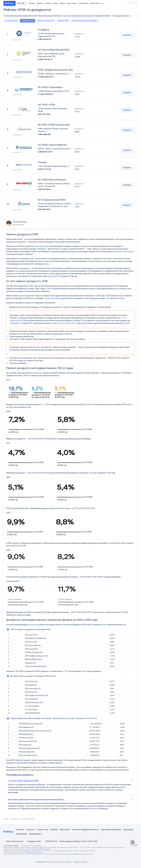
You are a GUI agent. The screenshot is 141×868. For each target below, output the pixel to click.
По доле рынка (11, 21)
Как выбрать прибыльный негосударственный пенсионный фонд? (36, 800)
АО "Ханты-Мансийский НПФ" (54, 50)
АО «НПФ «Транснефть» (51, 87)
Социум (42, 162)
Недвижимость (35, 834)
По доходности (27, 21)
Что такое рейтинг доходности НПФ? (23, 781)
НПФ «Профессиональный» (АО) (55, 70)
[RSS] (22, 862)
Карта (62, 830)
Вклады (32, 3)
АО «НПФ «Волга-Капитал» (52, 180)
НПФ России (14, 819)
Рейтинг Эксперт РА (46, 21)
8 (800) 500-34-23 (50, 841)
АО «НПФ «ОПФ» (47, 105)
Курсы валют (72, 3)
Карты (56, 3)
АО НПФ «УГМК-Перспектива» (54, 125)
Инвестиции (95, 3)
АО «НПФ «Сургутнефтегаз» (52, 145)
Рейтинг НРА (63, 21)
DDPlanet (84, 862)
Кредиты (40, 3)
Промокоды (128, 830)
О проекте (20, 830)
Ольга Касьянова (16, 223)
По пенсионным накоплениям (85, 21)
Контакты (30, 830)
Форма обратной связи (13, 841)
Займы (62, 3)
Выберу (6, 819)
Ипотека (48, 3)
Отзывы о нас (42, 830)
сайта (67, 830)
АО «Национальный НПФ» (52, 200)
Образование (21, 834)
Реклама (54, 830)
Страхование (83, 3)
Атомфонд (43, 30)
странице (95, 809)
